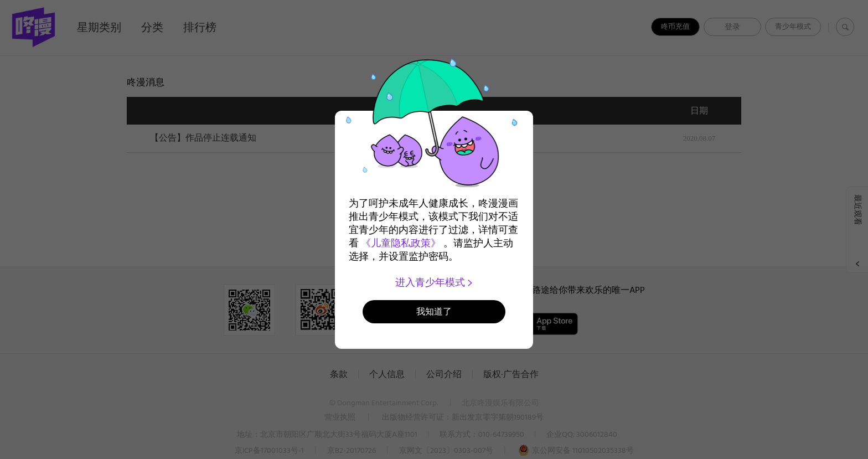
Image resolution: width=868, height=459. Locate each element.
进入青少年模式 (434, 282)
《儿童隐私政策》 (401, 243)
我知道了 (434, 311)
